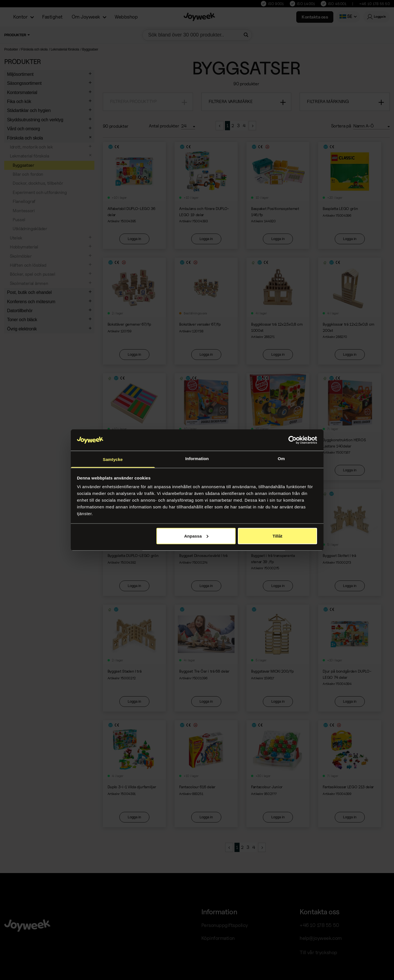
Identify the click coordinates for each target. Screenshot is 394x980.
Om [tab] (281, 459)
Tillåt (278, 536)
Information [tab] (197, 459)
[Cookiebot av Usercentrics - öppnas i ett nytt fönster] (292, 440)
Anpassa (196, 536)
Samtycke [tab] (113, 459)
